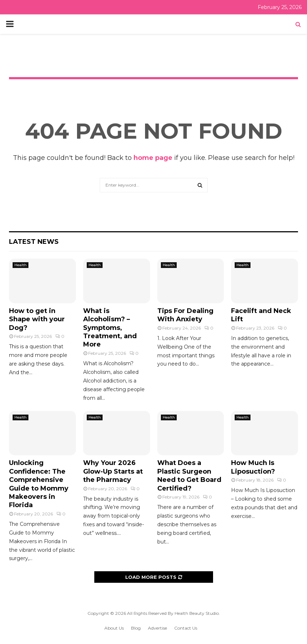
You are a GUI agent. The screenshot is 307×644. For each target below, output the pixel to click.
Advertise (157, 628)
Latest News (34, 242)
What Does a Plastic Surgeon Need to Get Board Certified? (189, 475)
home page (153, 158)
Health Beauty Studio (197, 613)
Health (21, 265)
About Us (114, 628)
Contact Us (186, 628)
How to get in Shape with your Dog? (37, 319)
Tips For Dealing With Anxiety (185, 315)
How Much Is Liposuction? (253, 467)
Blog (136, 628)
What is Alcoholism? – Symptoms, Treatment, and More (110, 328)
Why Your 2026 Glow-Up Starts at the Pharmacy (113, 471)
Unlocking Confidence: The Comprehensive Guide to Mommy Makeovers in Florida (39, 484)
